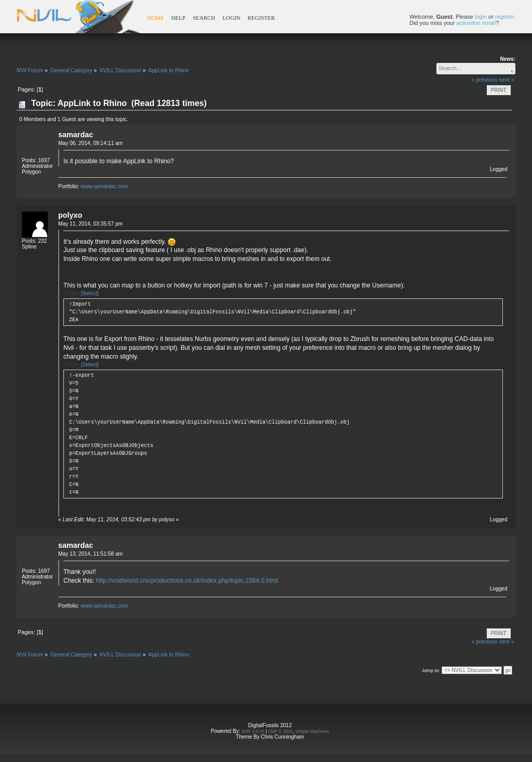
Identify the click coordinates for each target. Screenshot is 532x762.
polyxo (70, 215)
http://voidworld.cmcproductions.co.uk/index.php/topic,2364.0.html (187, 581)
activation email (476, 23)
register (504, 17)
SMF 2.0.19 (253, 731)
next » (506, 80)
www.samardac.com (104, 186)
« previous (485, 80)
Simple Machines (312, 731)
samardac (76, 135)
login (481, 17)
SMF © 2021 (281, 731)
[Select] (90, 293)
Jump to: (431, 671)
